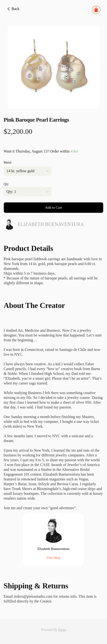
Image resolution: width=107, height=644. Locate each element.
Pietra (62, 630)
